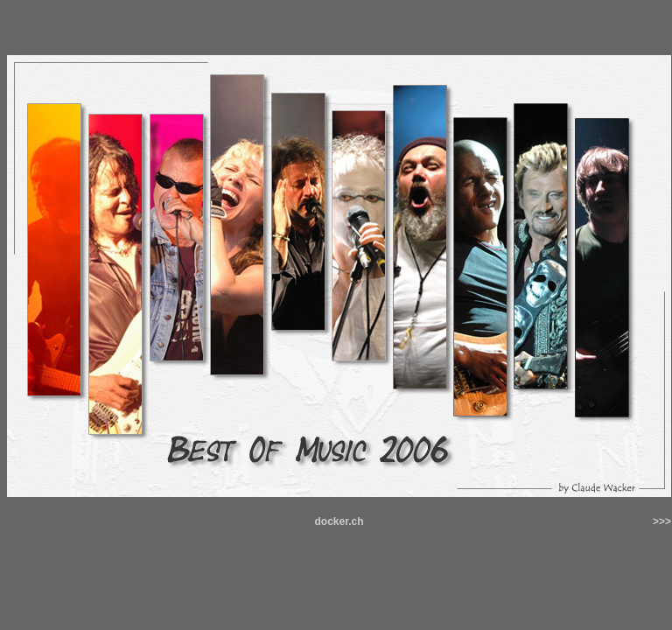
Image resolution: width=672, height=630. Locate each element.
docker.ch (339, 521)
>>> (662, 521)
